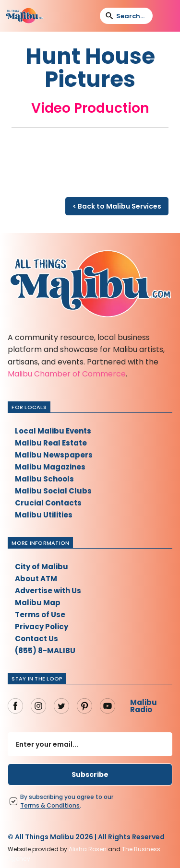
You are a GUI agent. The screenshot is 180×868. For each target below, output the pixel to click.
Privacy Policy (42, 627)
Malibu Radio (144, 706)
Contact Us (36, 639)
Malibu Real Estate (51, 443)
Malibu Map (38, 603)
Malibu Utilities (44, 515)
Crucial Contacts (48, 503)
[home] (24, 16)
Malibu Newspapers (54, 455)
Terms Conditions (50, 805)
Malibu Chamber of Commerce (67, 374)
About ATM (36, 579)
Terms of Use (40, 615)
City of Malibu (42, 567)
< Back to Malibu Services (117, 206)
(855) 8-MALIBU (45, 651)
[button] (166, 16)
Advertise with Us (48, 591)
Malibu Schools (44, 479)
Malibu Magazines (50, 467)
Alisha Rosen (88, 849)
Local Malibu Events (53, 431)
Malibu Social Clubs (53, 491)
